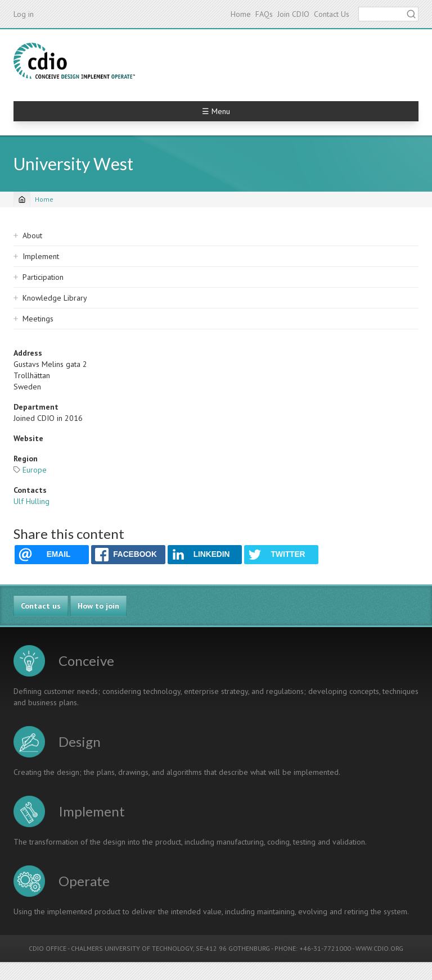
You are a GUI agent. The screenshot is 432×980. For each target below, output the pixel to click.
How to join (98, 606)
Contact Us (332, 14)
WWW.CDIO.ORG (379, 948)
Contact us (41, 606)
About (32, 235)
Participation (43, 277)
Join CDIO (293, 14)
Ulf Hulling (31, 501)
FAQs (264, 14)
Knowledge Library (55, 298)
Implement (41, 256)
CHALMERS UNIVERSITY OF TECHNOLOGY (132, 948)
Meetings (38, 319)
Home (241, 14)
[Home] (22, 199)
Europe (35, 470)
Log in (24, 14)
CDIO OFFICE (48, 948)
